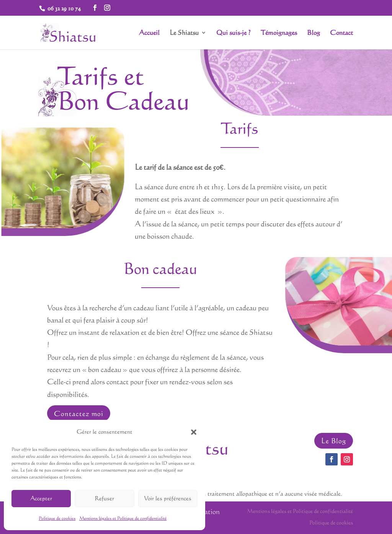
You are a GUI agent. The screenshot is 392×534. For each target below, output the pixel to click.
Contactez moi (79, 413)
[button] (194, 432)
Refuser (104, 498)
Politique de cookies (57, 518)
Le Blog (334, 441)
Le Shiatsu (184, 33)
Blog (314, 33)
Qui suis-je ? (234, 33)
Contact (341, 33)
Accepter (41, 498)
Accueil (149, 33)
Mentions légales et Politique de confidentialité (123, 518)
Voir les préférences (168, 498)
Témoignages (279, 33)
